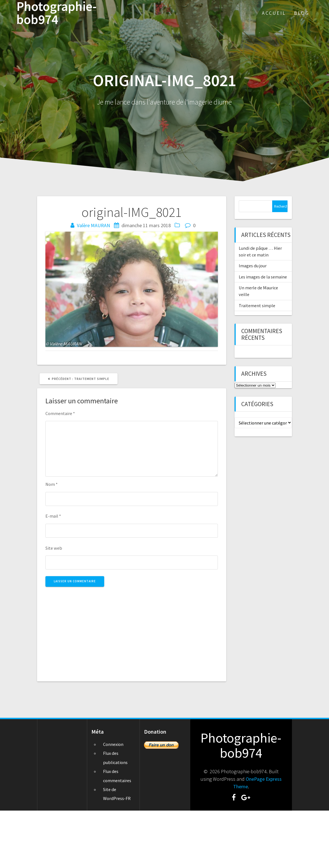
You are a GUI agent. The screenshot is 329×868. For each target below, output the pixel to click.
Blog (302, 13)
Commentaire (60, 413)
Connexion (113, 744)
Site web (54, 548)
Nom (52, 484)
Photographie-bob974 (57, 13)
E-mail (53, 516)
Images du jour (253, 266)
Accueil (274, 13)
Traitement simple (257, 306)
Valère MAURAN (93, 225)
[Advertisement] (131, 631)
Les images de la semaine (263, 277)
